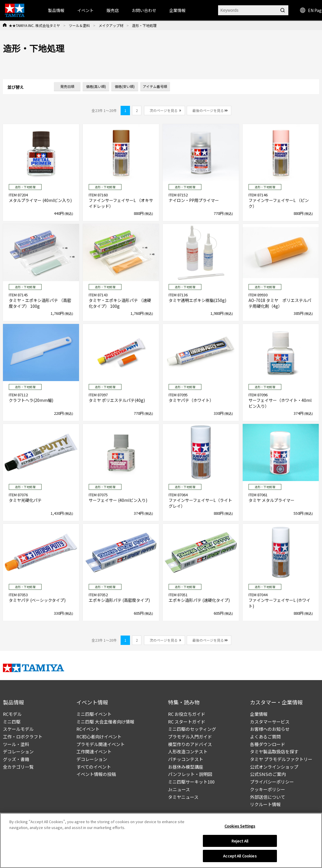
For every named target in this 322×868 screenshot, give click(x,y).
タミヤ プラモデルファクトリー (281, 759)
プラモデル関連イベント (101, 744)
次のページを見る (164, 110)
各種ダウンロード (268, 744)
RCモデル (12, 714)
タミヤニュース (183, 797)
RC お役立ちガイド (187, 714)
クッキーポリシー (268, 789)
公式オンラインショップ (274, 767)
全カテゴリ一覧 (18, 767)
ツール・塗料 (16, 744)
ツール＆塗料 (79, 25)
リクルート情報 (265, 804)
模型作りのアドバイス (190, 744)
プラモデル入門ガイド (190, 737)
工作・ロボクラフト (23, 737)
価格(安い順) (125, 86)
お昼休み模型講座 (186, 767)
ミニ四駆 (12, 722)
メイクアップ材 (111, 25)
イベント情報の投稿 (96, 774)
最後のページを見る (208, 110)
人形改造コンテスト (188, 751)
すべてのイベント (94, 767)
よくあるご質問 (265, 737)
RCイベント (88, 729)
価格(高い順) (96, 86)
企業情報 (259, 714)
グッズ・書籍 (16, 759)
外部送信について (268, 797)
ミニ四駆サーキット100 (191, 782)
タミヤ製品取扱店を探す (274, 751)
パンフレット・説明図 (190, 774)
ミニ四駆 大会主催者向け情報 (105, 722)
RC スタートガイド (187, 722)
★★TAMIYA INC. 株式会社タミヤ (34, 25)
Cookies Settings (240, 827)
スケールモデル (18, 729)
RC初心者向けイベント (99, 737)
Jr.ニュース (179, 789)
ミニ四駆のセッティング (192, 729)
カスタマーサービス (270, 722)
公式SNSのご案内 (268, 774)
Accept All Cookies (240, 858)
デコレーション (18, 751)
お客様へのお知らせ (270, 729)
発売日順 (67, 86)
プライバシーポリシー (272, 782)
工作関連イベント (94, 751)
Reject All (240, 842)
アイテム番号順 (155, 86)
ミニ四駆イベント (94, 714)
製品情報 (56, 10)
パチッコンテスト (186, 759)
